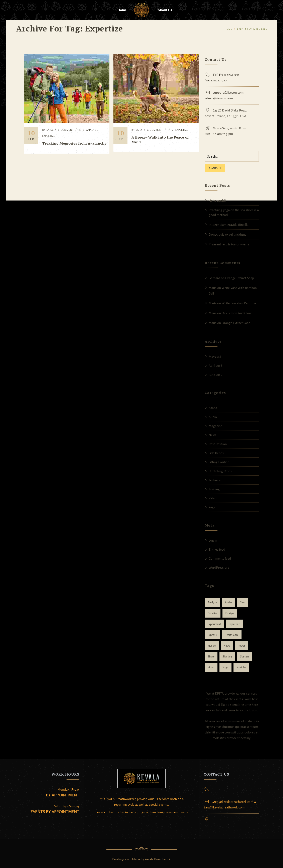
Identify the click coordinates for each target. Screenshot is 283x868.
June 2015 (215, 375)
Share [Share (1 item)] (211, 656)
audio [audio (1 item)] (228, 602)
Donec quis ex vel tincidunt (227, 234)
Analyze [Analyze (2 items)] (212, 602)
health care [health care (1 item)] (232, 635)
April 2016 (215, 366)
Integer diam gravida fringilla (228, 225)
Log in (213, 540)
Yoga (212, 507)
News (212, 435)
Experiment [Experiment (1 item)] (214, 624)
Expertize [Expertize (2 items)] (234, 624)
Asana (213, 408)
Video (213, 498)
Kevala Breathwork (157, 859)
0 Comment (66, 130)
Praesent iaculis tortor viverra (229, 244)
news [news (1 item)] (227, 646)
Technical (215, 480)
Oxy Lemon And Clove (237, 313)
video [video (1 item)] (211, 667)
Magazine (215, 426)
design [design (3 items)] (230, 613)
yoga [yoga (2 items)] (225, 667)
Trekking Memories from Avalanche (74, 143)
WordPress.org (219, 567)
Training (214, 489)
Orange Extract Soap (240, 278)
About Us (165, 10)
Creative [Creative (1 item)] (213, 613)
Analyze (92, 130)
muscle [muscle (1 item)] (212, 646)
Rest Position (218, 444)
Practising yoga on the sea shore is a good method (234, 212)
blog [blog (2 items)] (243, 602)
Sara (50, 130)
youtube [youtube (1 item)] (241, 667)
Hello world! (217, 201)
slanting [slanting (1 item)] (227, 656)
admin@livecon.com (219, 98)
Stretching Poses (220, 471)
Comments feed (220, 558)
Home (122, 10)
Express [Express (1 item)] (212, 635)
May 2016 (215, 357)
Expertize (49, 136)
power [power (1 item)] (242, 646)
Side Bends (216, 453)
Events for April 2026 (252, 29)
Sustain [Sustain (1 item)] (244, 656)
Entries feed (217, 549)
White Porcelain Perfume (239, 303)
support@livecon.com (228, 92)
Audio (213, 417)
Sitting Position (219, 462)
